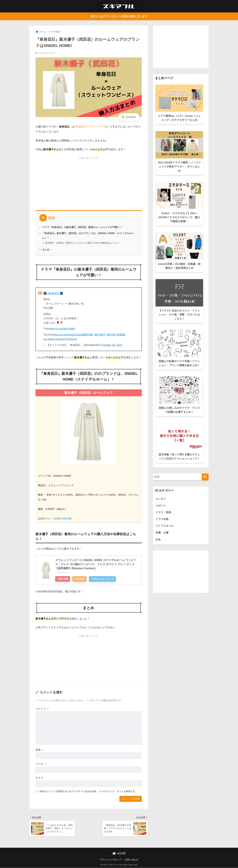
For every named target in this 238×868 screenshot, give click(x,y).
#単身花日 (53, 293)
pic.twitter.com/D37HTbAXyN (60, 339)
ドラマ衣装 (162, 518)
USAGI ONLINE (63, 519)
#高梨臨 (121, 335)
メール (41, 764)
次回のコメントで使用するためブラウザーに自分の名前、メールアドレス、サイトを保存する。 (88, 791)
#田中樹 (111, 335)
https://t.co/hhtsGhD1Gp (67, 335)
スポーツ (161, 504)
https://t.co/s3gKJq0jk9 (62, 329)
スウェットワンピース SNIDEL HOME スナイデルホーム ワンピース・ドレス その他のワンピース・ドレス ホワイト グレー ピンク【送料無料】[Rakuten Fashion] (96, 564)
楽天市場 (63, 579)
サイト (39, 778)
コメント (42, 709)
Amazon (80, 579)
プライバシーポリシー (111, 860)
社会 (158, 538)
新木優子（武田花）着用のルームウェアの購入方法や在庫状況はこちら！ (83, 243)
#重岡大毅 (87, 335)
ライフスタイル (165, 525)
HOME (119, 853)
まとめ (46, 250)
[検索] (205, 476)
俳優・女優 (162, 531)
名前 (40, 750)
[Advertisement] (89, 183)
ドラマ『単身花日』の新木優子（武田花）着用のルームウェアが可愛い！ (82, 227)
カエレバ (69, 572)
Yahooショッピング (103, 579)
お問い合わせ (132, 860)
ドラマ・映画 (163, 511)
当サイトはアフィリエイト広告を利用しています (119, 16)
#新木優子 (100, 335)
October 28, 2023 (112, 345)
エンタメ (161, 498)
